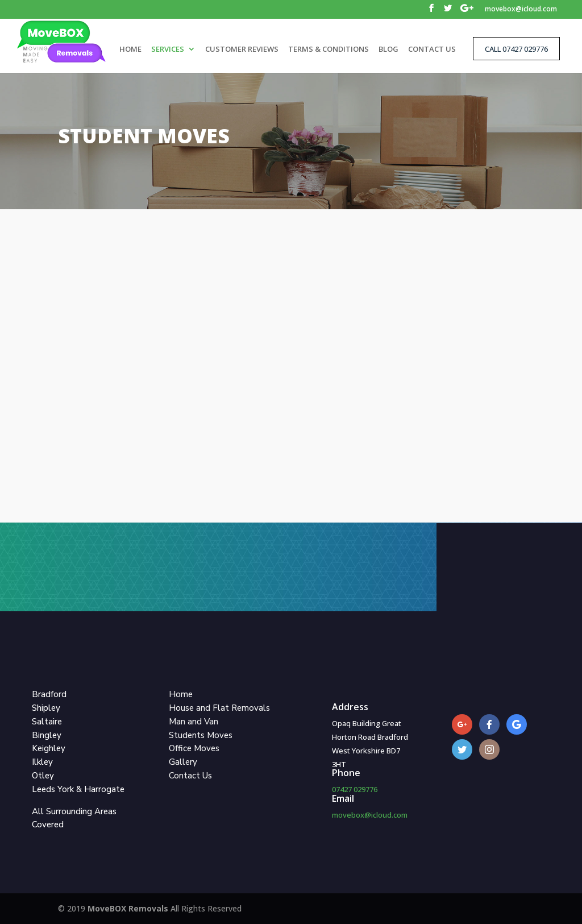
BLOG (388, 49)
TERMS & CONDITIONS (329, 49)
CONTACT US (432, 49)
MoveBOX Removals (129, 908)
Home (181, 694)
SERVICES (168, 49)
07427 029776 (355, 789)
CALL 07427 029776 (516, 49)
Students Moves (201, 735)
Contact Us (190, 776)
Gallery (183, 762)
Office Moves (194, 748)
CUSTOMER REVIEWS (242, 49)
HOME (130, 49)
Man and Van (194, 722)
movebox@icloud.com (521, 10)
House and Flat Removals (219, 708)
